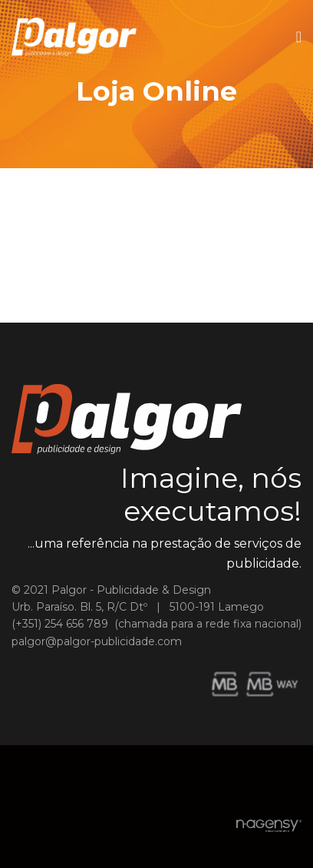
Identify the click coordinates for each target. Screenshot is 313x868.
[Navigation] (299, 37)
